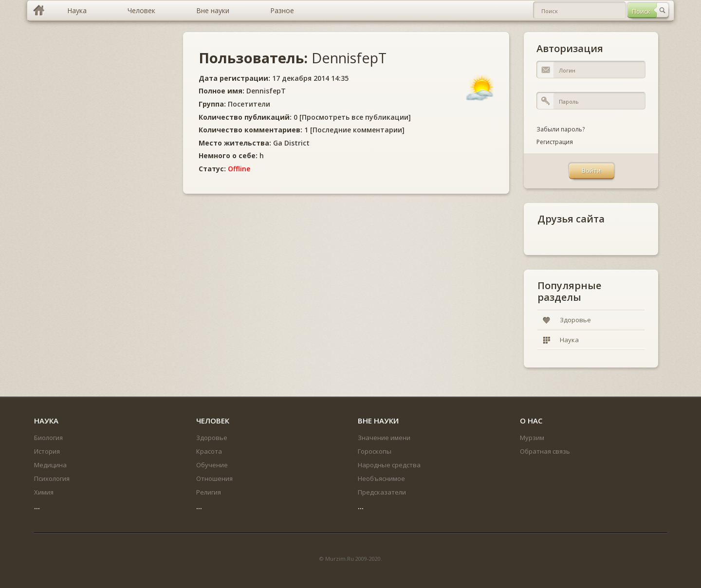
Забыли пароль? (561, 129)
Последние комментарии (357, 130)
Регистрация (555, 142)
